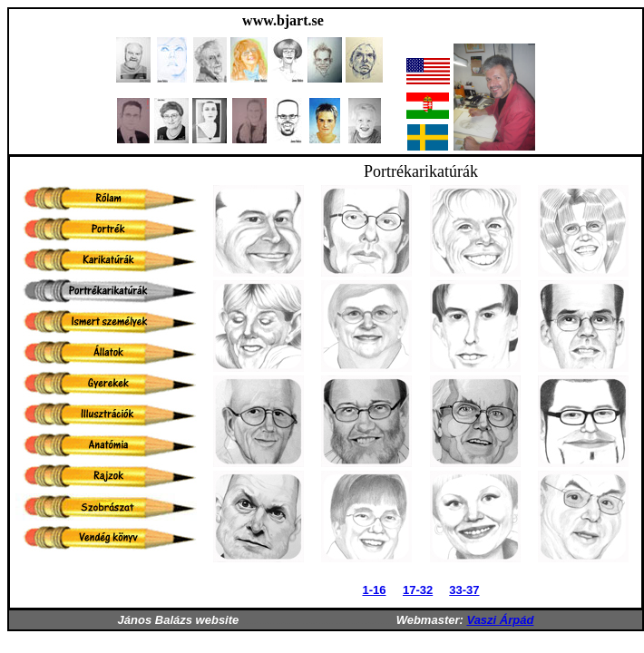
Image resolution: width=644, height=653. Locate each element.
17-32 (418, 590)
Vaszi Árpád (500, 620)
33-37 (464, 590)
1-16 (374, 590)
